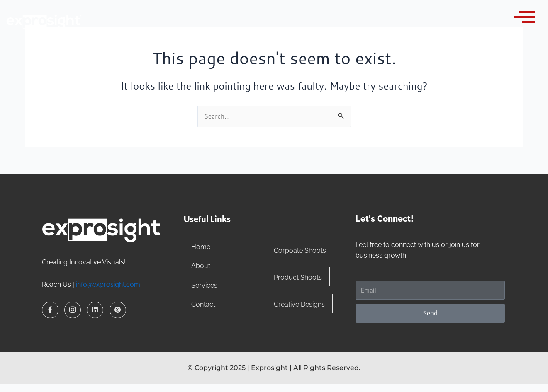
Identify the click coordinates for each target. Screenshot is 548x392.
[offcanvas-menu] (525, 17)
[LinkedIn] (95, 310)
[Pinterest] (118, 310)
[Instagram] (73, 310)
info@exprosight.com (108, 284)
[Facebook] (50, 310)
